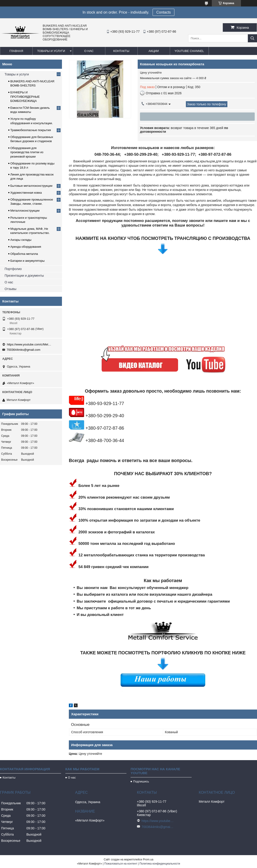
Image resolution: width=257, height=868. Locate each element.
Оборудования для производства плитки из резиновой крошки (27, 152)
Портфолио (13, 269)
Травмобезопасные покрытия (31, 130)
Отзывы (10, 289)
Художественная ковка (26, 193)
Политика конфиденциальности (160, 864)
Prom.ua (148, 859)
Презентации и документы (24, 276)
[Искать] (252, 38)
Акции (154, 51)
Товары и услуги (51, 51)
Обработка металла (24, 254)
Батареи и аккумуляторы (27, 261)
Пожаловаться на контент (121, 864)
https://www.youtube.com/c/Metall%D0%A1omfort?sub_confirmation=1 (30, 344)
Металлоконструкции (25, 211)
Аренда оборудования (26, 247)
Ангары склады (21, 240)
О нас (89, 51)
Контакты (121, 51)
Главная (16, 51)
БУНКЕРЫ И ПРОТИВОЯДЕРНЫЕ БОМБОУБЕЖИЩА (25, 96)
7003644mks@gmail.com (24, 350)
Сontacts (163, 12)
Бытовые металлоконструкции (31, 186)
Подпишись (141, 781)
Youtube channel (189, 51)
